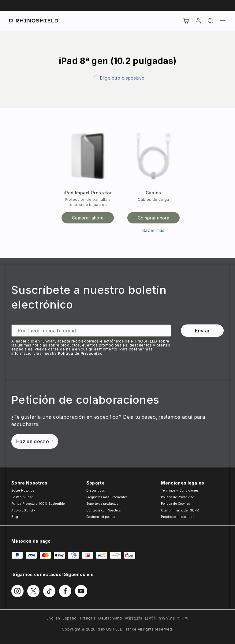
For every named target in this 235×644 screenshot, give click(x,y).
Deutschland (110, 618)
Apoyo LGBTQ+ (23, 510)
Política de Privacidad (80, 353)
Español (70, 618)
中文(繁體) (133, 618)
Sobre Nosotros (23, 490)
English (53, 618)
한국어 (183, 618)
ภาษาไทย (167, 618)
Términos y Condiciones (180, 490)
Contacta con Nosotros (104, 510)
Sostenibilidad (22, 497)
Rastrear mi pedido (101, 517)
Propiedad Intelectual (177, 517)
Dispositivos (96, 490)
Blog (15, 517)
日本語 (150, 618)
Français (88, 618)
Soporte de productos (102, 504)
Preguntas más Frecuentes (107, 497)
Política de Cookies (175, 504)
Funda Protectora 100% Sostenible (38, 504)
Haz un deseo (35, 441)
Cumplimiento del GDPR (180, 510)
